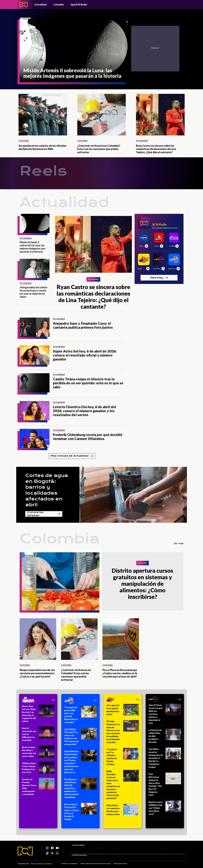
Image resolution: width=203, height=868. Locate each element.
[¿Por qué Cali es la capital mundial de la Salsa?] (123, 711)
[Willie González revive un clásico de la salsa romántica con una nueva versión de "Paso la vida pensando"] (123, 786)
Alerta (127, 846)
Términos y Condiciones (69, 864)
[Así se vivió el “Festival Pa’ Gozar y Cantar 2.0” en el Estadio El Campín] (80, 813)
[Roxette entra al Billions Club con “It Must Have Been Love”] (165, 809)
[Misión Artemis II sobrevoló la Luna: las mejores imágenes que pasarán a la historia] (74, 50)
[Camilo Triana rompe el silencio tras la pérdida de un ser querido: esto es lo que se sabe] (35, 383)
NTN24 (86, 851)
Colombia (59, 4)
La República (76, 851)
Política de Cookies (120, 864)
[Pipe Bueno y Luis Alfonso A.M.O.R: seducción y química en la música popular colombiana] (80, 789)
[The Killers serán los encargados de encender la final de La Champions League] (165, 759)
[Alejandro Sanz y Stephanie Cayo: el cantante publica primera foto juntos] (35, 327)
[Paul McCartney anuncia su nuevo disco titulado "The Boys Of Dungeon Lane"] (165, 785)
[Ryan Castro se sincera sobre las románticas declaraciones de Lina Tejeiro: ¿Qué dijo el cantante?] (160, 115)
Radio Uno (151, 846)
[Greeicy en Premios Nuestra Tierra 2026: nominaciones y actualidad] (38, 788)
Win (93, 851)
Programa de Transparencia (125, 859)
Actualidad (40, 4)
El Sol (143, 846)
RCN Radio (86, 846)
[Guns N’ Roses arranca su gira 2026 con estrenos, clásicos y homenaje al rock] (165, 715)
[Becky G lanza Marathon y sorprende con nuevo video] (38, 753)
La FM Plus (162, 846)
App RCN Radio (79, 4)
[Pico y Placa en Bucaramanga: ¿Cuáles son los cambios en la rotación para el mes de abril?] (121, 639)
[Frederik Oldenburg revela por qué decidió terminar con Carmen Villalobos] (35, 438)
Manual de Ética (93, 859)
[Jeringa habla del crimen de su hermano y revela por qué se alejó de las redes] (35, 268)
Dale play (159, 278)
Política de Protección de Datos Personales (96, 864)
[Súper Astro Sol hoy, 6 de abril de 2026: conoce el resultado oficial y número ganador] (35, 355)
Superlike (172, 846)
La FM (106, 846)
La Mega (135, 846)
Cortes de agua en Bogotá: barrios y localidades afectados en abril (47, 490)
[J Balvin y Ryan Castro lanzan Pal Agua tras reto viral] (38, 769)
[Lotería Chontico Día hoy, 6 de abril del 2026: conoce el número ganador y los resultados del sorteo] (35, 411)
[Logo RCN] (25, 851)
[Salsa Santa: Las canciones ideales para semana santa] (123, 811)
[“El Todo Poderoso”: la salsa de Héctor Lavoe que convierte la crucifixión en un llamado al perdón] (123, 733)
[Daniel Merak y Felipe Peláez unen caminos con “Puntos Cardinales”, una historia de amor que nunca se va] (80, 763)
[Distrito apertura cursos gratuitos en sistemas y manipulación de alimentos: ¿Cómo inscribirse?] (61, 581)
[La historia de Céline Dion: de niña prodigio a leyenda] (165, 737)
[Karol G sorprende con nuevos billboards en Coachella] (38, 735)
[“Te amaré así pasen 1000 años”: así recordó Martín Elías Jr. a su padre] (80, 716)
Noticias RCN (97, 846)
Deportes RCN (117, 846)
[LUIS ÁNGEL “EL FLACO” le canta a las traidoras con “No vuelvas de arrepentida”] (80, 738)
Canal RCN (75, 846)
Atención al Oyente (78, 859)
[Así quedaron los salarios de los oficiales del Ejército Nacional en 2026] (43, 115)
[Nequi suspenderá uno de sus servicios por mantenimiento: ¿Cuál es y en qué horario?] (38, 639)
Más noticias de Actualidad (72, 456)
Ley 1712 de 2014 (107, 859)
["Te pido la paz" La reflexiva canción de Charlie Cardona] (123, 758)
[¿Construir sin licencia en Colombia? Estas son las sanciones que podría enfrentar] (101, 115)
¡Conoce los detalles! (44, 514)
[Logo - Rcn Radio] (24, 4)
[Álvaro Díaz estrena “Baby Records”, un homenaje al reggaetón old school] (38, 715)
